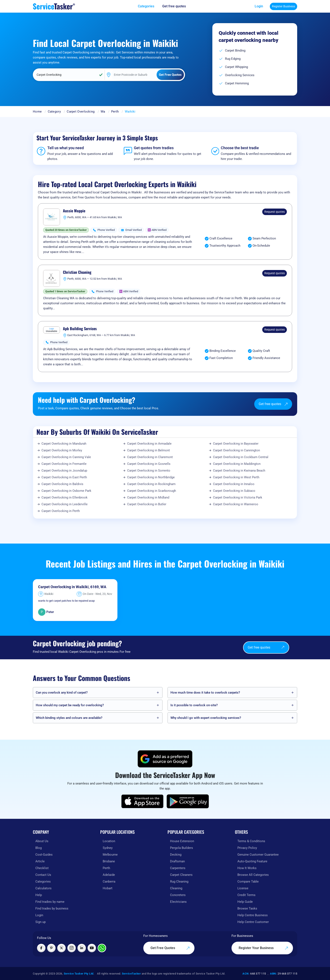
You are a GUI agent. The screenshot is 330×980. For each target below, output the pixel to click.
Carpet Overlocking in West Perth (236, 477)
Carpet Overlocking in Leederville (65, 504)
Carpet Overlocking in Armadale (149, 444)
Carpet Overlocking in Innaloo (234, 484)
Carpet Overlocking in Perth (61, 511)
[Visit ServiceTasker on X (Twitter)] (61, 948)
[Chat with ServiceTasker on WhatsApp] (102, 948)
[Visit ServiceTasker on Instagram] (72, 948)
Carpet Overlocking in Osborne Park (66, 491)
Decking (176, 855)
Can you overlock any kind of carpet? (62, 693)
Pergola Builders (182, 848)
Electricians (178, 902)
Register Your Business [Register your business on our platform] (263, 948)
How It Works (247, 868)
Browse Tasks (247, 908)
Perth (115, 112)
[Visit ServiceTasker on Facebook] (41, 948)
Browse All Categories (253, 875)
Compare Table (248, 882)
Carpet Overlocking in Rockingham (151, 484)
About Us (42, 841)
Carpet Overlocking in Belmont (148, 450)
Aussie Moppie (74, 211)
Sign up (41, 922)
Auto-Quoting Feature (252, 861)
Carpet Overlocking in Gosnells (149, 464)
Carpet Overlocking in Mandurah (64, 444)
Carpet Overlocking (81, 112)
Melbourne (110, 855)
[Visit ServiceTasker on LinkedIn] (82, 948)
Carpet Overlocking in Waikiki (63, 587)
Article (40, 861)
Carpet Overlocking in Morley (62, 450)
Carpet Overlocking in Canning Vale (66, 457)
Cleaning (176, 888)
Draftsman (177, 861)
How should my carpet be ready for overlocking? (70, 705)
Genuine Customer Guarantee (258, 855)
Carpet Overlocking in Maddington (237, 464)
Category (54, 112)
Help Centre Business (253, 915)
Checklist (42, 868)
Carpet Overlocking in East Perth (64, 477)
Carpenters (178, 868)
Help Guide (245, 902)
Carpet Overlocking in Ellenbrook (65, 497)
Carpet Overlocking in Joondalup (64, 471)
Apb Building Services (80, 329)
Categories (43, 882)
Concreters (178, 895)
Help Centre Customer (253, 922)
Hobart (108, 888)
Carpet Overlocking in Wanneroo (236, 504)
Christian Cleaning (77, 272)
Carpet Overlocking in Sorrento (149, 471)
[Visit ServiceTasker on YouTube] (92, 948)
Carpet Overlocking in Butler (147, 504)
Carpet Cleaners (181, 875)
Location (109, 841)
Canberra (109, 882)
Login (259, 6)
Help (39, 895)
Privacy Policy (247, 848)
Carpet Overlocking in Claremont (150, 457)
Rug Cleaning (179, 882)
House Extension (182, 841)
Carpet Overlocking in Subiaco (234, 491)
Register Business (283, 6)
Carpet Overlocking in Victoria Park (238, 497)
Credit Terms (246, 895)
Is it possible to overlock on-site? (194, 705)
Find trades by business (52, 908)
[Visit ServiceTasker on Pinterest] (51, 948)
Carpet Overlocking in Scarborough (152, 491)
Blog (39, 848)
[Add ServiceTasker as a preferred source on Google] (165, 759)
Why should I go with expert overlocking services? (206, 718)
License (243, 888)
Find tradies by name (50, 902)
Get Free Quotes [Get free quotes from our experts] (170, 948)
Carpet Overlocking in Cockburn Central (241, 457)
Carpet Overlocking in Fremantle (64, 464)
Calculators (43, 888)
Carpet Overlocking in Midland (148, 497)
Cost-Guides (44, 855)
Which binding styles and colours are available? (69, 718)
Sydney (108, 848)
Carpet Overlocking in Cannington (236, 450)
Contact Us (43, 875)
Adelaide (109, 875)
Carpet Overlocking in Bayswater (236, 444)
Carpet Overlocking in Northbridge (151, 477)
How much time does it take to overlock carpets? (205, 693)
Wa (103, 112)
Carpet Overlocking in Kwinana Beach (239, 471)
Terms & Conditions (251, 841)
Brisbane (109, 861)
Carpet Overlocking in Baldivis (62, 484)
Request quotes (275, 212)
